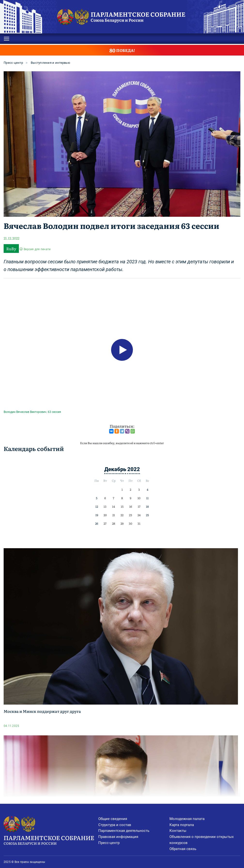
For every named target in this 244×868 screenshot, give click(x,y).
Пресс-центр (13, 63)
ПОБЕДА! (122, 50)
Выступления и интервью (50, 63)
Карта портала (182, 825)
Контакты (178, 831)
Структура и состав (115, 825)
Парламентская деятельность (124, 831)
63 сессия (54, 412)
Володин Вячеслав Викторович (25, 412)
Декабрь (115, 469)
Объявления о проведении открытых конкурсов (202, 840)
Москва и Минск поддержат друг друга (42, 711)
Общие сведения (113, 819)
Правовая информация (118, 837)
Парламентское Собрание (51, 840)
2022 (134, 469)
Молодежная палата (187, 819)
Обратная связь (183, 849)
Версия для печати (37, 249)
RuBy (11, 249)
